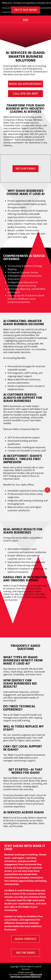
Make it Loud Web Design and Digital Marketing (26, 975)
